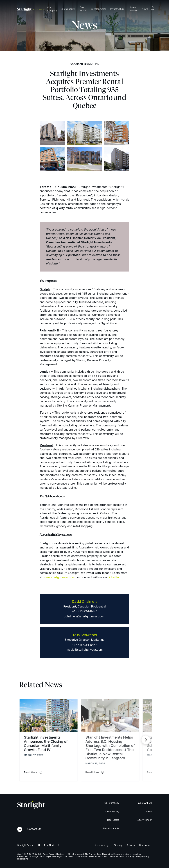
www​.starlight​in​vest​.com (60, 577)
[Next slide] (146, 740)
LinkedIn (113, 577)
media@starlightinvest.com (85, 650)
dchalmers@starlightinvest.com (84, 616)
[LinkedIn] (20, 829)
